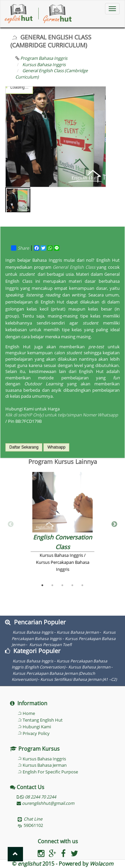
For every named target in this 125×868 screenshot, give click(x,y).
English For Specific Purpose (50, 772)
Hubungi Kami (37, 727)
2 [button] (52, 585)
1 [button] (42, 585)
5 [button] (82, 585)
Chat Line (33, 819)
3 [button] (62, 585)
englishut (29, 864)
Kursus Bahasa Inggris (33, 632)
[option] (62, 524)
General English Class (74, 267)
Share (20, 248)
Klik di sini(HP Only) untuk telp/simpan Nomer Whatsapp (62, 415)
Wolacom (101, 864)
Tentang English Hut (43, 720)
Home (29, 713)
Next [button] (114, 524)
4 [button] (72, 585)
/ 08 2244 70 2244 (36, 797)
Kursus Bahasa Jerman (78, 632)
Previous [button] (11, 524)
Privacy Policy (36, 733)
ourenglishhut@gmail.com (45, 803)
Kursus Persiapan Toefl (50, 644)
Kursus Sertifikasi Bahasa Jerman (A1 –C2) (78, 679)
